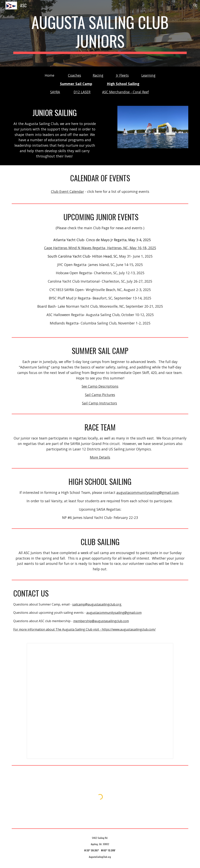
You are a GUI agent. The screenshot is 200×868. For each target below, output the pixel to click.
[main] (100, 33)
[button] (195, 5)
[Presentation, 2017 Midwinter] (100, 701)
